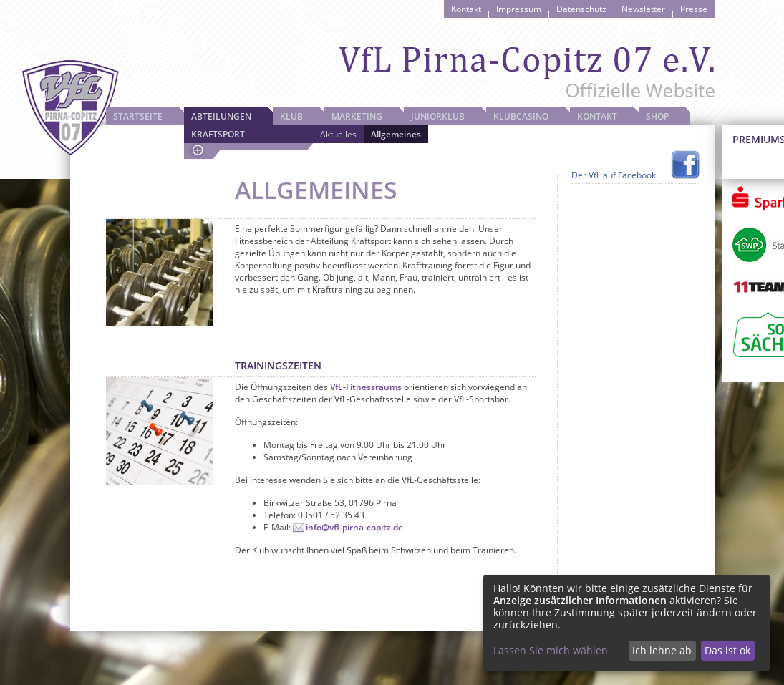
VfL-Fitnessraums (366, 387)
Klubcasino (521, 116)
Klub (291, 116)
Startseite (138, 116)
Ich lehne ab (662, 650)
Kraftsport (218, 134)
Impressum (519, 9)
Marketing (357, 116)
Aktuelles (338, 134)
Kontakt (466, 9)
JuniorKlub (438, 116)
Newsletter (643, 9)
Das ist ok (727, 650)
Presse (694, 9)
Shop (657, 116)
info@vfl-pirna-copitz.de (354, 527)
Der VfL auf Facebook (614, 175)
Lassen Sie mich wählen (551, 650)
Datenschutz (581, 9)
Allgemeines (396, 134)
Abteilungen (221, 116)
